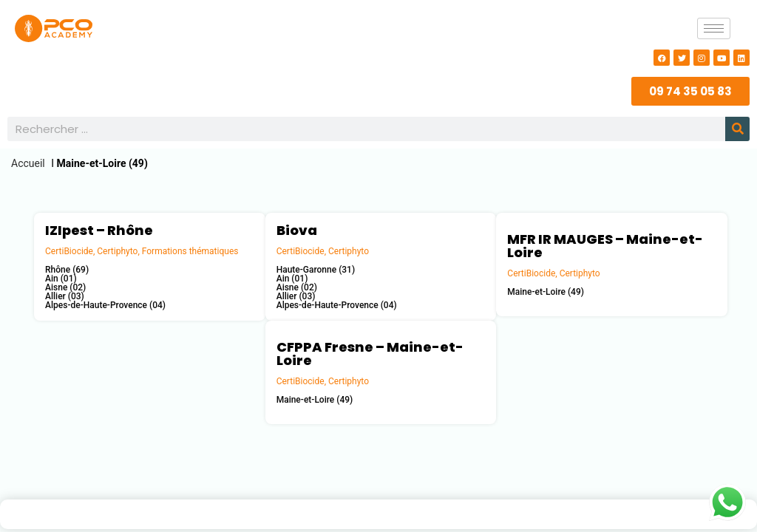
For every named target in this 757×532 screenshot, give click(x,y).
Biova (297, 230)
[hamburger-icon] (714, 28)
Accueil (28, 163)
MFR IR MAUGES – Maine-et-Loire (605, 246)
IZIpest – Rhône (99, 230)
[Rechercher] (737, 129)
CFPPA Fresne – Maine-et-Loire (370, 354)
